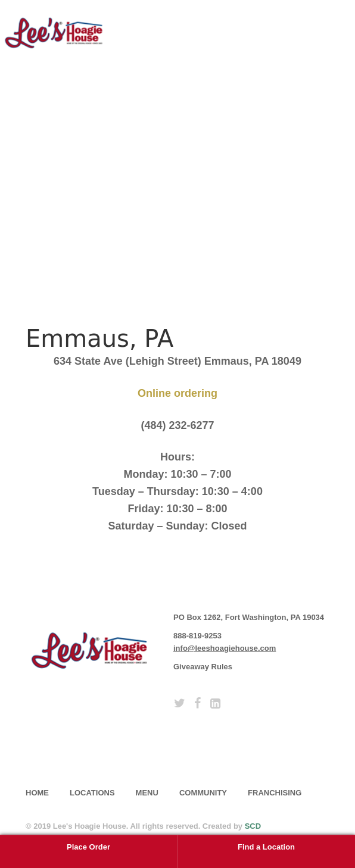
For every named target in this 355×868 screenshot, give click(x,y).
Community (203, 793)
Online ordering (177, 393)
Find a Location (266, 847)
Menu (147, 793)
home (37, 793)
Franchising (275, 793)
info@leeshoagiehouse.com (225, 648)
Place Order (88, 847)
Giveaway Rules (203, 667)
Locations (92, 793)
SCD (253, 826)
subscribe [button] (73, 749)
